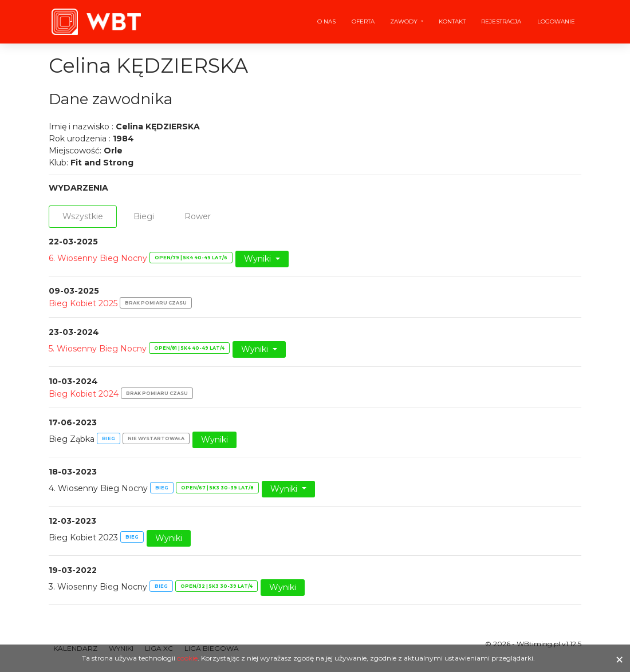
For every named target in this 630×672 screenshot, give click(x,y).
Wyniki (259, 259)
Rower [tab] (198, 216)
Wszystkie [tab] (83, 216)
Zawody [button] (405, 21)
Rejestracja (501, 21)
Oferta (363, 21)
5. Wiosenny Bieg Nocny (98, 349)
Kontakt (452, 21)
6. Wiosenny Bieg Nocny (98, 258)
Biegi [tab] (144, 216)
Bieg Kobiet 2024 (84, 394)
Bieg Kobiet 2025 (83, 303)
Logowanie (556, 21)
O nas (326, 21)
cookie (187, 658)
